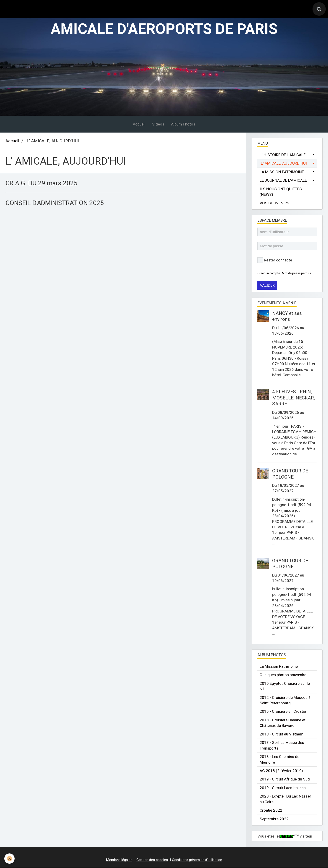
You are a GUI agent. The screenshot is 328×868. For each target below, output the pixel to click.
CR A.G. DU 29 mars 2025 (43, 184)
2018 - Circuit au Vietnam (282, 734)
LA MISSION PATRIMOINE (282, 172)
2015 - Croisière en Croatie (283, 712)
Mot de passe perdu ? (297, 273)
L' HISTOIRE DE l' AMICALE (283, 155)
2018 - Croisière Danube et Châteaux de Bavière (283, 723)
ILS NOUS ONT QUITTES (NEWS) (281, 192)
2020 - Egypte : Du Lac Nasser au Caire (285, 799)
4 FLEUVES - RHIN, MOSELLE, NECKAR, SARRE (293, 398)
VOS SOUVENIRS (274, 203)
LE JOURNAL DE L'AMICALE (283, 181)
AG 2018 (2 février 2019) (281, 771)
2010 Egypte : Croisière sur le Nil (285, 686)
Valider (267, 286)
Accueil (139, 124)
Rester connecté (275, 261)
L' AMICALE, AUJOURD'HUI (284, 164)
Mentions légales (119, 860)
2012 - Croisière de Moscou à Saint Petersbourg (285, 700)
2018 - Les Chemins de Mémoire (279, 760)
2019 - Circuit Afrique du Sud (285, 780)
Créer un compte (269, 273)
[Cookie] (10, 859)
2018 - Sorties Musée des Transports (282, 746)
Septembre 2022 (274, 819)
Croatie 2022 (271, 811)
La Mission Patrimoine (279, 667)
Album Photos (183, 124)
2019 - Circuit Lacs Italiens (283, 788)
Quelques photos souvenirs (283, 675)
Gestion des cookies (152, 860)
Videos (158, 124)
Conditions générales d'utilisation (197, 860)
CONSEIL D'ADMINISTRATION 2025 (57, 203)
